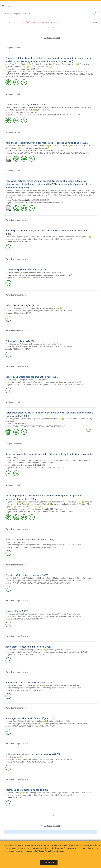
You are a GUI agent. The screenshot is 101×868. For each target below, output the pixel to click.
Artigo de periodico (14, 48)
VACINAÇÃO (17, 798)
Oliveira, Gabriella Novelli (15, 614)
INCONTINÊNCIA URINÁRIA (41, 153)
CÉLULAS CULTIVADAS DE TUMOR (56, 72)
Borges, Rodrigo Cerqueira (15, 460)
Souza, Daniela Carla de (26, 110)
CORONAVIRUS (19, 203)
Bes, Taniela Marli (12, 502)
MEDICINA (24, 583)
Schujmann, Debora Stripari (16, 190)
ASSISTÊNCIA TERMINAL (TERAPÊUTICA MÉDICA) (63, 385)
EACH (40, 200)
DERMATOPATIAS (20, 512)
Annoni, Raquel (20, 193)
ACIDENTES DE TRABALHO (23, 762)
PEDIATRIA (76, 115)
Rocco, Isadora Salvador (69, 460)
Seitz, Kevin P (22, 107)
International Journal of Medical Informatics (28, 150)
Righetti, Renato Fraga (35, 193)
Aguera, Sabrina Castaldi (21, 195)
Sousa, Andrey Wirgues (35, 460)
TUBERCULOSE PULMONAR (43, 278)
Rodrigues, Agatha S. (72, 419)
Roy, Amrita (74, 107)
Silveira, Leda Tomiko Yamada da (34, 146)
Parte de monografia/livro (17, 220)
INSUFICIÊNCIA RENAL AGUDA (25, 468)
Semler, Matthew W (36, 107)
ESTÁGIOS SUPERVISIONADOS (40, 583)
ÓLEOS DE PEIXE (12, 77)
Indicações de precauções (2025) (22, 305)
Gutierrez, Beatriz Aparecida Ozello (31, 650)
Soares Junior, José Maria (39, 67)
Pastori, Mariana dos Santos (58, 578)
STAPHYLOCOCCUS (66, 512)
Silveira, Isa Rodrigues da (15, 237)
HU (27, 69)
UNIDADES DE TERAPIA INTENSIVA (38, 203)
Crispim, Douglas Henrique (16, 380)
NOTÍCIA (40, 385)
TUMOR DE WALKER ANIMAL (68, 74)
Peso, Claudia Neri (34, 190)
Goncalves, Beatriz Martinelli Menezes (20, 419)
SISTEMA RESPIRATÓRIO (56, 426)
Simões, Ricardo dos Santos (66, 64)
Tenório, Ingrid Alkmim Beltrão (58, 650)
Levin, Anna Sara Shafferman (27, 507)
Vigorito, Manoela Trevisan (36, 578)
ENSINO (16, 583)
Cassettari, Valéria (82, 237)
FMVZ (56, 509)
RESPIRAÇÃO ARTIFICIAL (22, 115)
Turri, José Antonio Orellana (42, 64)
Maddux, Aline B (44, 110)
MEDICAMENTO (19, 619)
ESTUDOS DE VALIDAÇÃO (72, 153)
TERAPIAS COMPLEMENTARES (25, 726)
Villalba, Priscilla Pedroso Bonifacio (19, 542)
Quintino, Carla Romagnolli (36, 380)
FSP (37, 69)
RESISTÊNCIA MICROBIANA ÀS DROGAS (42, 512)
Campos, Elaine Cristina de (54, 193)
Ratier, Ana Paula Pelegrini (15, 685)
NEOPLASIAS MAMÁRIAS (32, 72)
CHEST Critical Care (19, 112)
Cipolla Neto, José (87, 64)
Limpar (95, 22)
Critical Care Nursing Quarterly (23, 465)
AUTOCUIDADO (19, 690)
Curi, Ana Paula (11, 650)
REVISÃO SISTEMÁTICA (48, 74)
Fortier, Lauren (64, 107)
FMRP (62, 150)
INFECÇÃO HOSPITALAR (22, 242)
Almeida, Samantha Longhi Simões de (39, 463)
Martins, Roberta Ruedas (50, 502)
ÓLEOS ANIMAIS (86, 74)
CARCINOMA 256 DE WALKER (30, 77)
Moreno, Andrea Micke (38, 504)
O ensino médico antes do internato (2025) (27, 575)
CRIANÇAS (25, 426)
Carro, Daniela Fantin (13, 146)
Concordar (49, 863)
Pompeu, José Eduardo (69, 190)
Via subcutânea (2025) (17, 611)
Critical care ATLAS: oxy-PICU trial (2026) (26, 105)
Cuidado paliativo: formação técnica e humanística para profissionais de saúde (41, 382)
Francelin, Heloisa (74, 195)
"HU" (20, 23)
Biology (14, 69)
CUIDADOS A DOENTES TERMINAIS (26, 547)
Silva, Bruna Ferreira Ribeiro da (17, 64)
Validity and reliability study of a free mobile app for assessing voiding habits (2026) (47, 143)
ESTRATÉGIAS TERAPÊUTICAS (25, 385)
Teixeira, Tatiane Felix (72, 685)
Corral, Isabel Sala (73, 614)
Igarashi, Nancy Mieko (34, 685)
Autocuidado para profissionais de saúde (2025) (29, 683)
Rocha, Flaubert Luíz (52, 460)
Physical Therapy (18, 200)
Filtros (9, 22)
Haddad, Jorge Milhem (80, 146)
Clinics (14, 424)
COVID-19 (17, 426)
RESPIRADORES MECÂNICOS (48, 468)
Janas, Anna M (11, 107)
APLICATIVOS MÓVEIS (21, 153)
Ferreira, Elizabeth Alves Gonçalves (34, 148)
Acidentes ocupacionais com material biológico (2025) (33, 754)
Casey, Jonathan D (51, 107)
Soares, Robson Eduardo (31, 502)
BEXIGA (86, 153)
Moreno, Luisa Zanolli (19, 504)
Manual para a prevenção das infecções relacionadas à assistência (37, 239)
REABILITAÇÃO (58, 203)
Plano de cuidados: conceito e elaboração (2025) (30, 540)
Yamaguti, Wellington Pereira (76, 193)
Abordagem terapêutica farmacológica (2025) (28, 647)
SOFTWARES (57, 153)
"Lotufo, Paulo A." (46, 23)
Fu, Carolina (10, 198)
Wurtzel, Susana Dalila (54, 685)
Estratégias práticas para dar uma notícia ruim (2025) (32, 377)
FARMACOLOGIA (19, 655)
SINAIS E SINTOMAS (38, 426)
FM (34, 69)
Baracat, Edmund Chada (17, 67)
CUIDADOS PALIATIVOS (49, 547)
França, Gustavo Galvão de (56, 614)
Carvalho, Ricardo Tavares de (80, 578)
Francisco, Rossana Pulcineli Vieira (48, 419)
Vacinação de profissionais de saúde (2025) (27, 790)
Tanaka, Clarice (87, 195)
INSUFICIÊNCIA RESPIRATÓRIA (59, 115)
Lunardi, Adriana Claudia (51, 190)
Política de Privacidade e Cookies (50, 851)
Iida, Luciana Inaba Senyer (35, 237)
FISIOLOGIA (17, 72)
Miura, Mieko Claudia (39, 195)
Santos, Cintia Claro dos (57, 195)
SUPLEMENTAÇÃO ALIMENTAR (26, 74)
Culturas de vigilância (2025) (20, 341)
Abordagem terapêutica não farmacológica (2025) (30, 718)
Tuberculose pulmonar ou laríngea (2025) (26, 270)
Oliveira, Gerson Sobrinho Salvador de (60, 237)
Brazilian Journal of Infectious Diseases (27, 509)
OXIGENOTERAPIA (40, 115)
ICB (30, 69)
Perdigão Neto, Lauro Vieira (71, 502)
